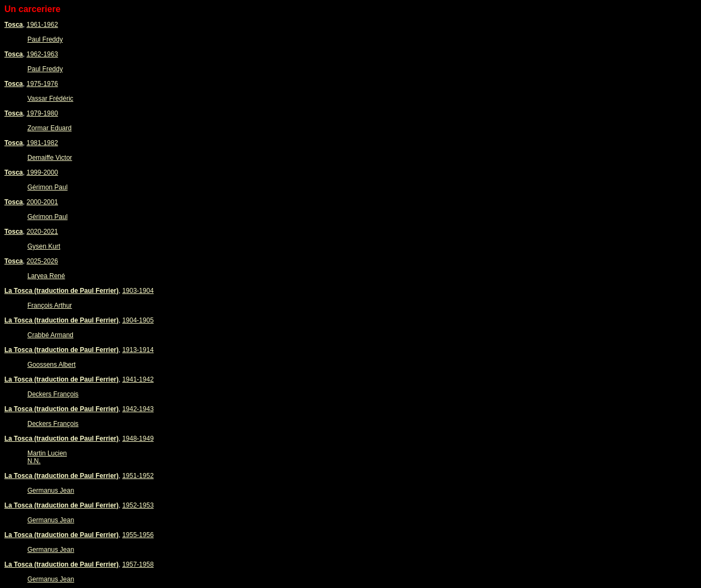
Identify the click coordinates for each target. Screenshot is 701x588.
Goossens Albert (51, 365)
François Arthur (50, 305)
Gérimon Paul (47, 187)
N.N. (34, 461)
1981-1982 (42, 143)
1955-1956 (138, 535)
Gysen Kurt (44, 246)
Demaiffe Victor (50, 158)
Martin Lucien (47, 453)
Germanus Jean (51, 491)
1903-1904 (138, 291)
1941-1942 (138, 379)
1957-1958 (138, 564)
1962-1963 (42, 54)
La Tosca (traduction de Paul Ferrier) (62, 291)
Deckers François (53, 394)
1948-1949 (138, 439)
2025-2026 (42, 261)
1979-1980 (42, 113)
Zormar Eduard (50, 128)
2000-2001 (42, 202)
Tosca (14, 25)
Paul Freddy (45, 39)
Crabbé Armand (50, 335)
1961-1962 (42, 25)
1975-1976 (42, 84)
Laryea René (46, 276)
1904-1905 (138, 320)
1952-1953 (138, 505)
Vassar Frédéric (50, 99)
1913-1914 (138, 350)
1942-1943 (138, 409)
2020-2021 (42, 232)
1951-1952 (138, 476)
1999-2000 (42, 172)
